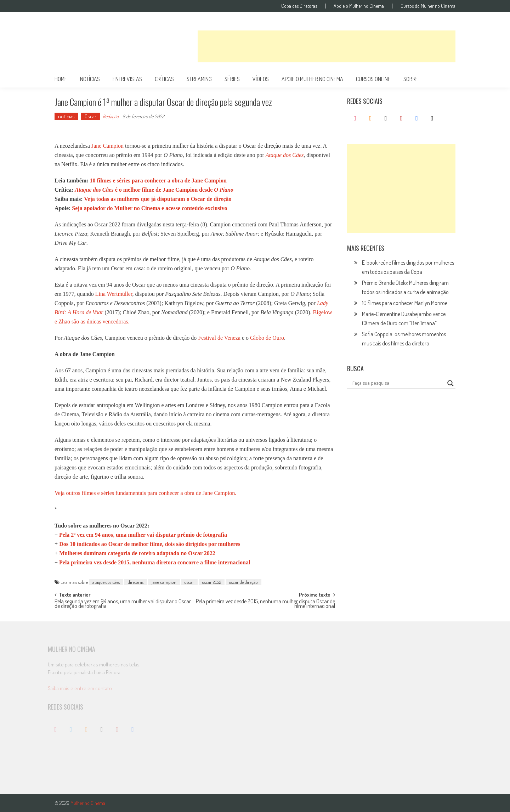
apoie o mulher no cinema (312, 79)
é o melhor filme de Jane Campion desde (154, 190)
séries (232, 79)
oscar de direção (243, 582)
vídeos (261, 79)
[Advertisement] (327, 46)
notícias (90, 79)
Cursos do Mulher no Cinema (428, 6)
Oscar (90, 116)
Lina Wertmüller (114, 294)
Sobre (411, 79)
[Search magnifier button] (450, 383)
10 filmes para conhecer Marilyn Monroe (405, 303)
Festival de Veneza (219, 338)
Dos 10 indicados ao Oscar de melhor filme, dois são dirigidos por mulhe (150, 544)
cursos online (373, 79)
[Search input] (398, 383)
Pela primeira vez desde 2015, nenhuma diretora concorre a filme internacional (155, 562)
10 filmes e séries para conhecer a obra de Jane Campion (158, 181)
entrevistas (127, 79)
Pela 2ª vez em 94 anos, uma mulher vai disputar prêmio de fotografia (143, 535)
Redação (110, 116)
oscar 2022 (212, 582)
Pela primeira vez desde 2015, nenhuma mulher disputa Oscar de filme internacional (265, 604)
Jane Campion (107, 146)
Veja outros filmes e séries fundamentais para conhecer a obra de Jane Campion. (145, 493)
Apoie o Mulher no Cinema (359, 6)
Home (61, 79)
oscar (189, 582)
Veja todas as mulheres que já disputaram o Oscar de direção (158, 199)
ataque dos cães (106, 582)
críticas (164, 79)
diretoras (136, 582)
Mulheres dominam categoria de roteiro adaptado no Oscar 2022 (137, 553)
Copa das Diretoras (299, 6)
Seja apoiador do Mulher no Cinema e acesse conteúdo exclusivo (149, 208)
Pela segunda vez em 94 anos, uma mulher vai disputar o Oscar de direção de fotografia (123, 604)
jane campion (164, 582)
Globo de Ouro (267, 338)
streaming (199, 79)
